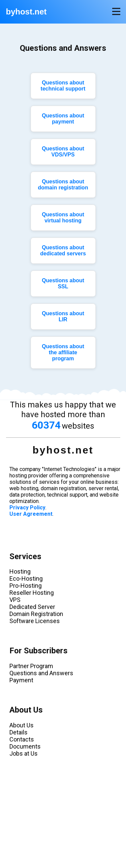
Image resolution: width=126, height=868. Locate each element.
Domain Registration (36, 614)
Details (18, 732)
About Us (22, 725)
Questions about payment (63, 119)
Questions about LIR (63, 316)
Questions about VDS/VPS (63, 152)
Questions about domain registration (63, 185)
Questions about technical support (63, 86)
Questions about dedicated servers (63, 250)
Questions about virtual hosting (63, 218)
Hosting (20, 571)
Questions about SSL (63, 283)
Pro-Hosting (26, 586)
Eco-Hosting (26, 578)
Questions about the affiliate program (63, 352)
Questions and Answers (41, 673)
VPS (15, 600)
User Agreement (31, 514)
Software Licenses (35, 621)
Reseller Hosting (32, 593)
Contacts (22, 739)
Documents (25, 746)
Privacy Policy (27, 508)
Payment (21, 680)
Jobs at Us (24, 753)
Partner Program (31, 666)
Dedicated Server (32, 607)
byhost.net (26, 12)
